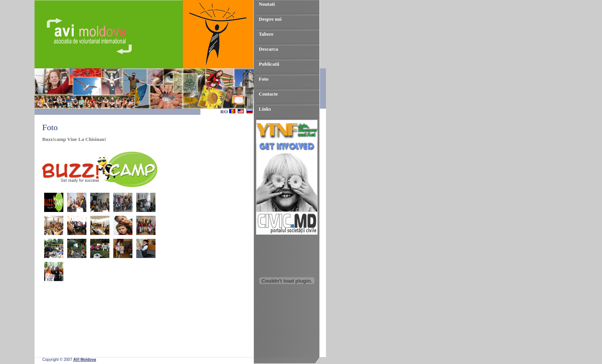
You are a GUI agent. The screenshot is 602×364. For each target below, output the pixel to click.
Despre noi (270, 19)
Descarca (268, 49)
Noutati (267, 4)
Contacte (268, 94)
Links (265, 109)
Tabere (266, 34)
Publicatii (269, 64)
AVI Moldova (85, 360)
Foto (264, 79)
